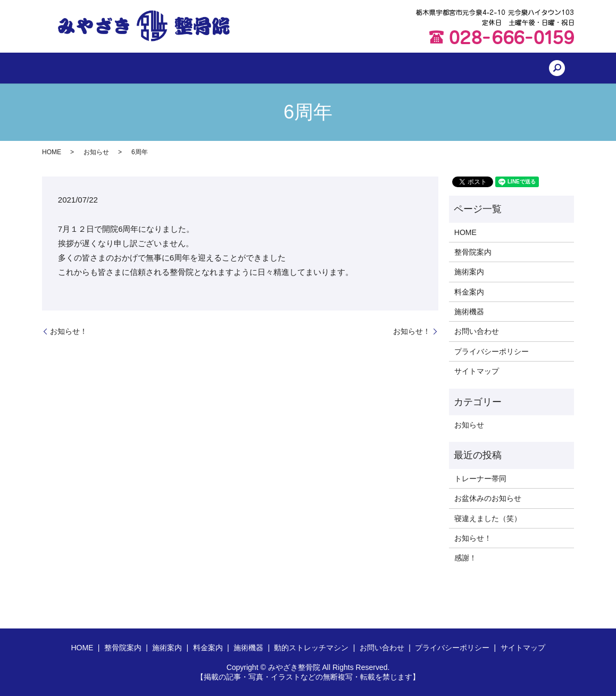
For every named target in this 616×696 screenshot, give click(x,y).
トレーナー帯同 (480, 479)
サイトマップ (477, 371)
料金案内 (261, 68)
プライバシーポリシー (492, 351)
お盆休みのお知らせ (488, 498)
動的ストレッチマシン (379, 68)
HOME (114, 68)
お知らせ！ (69, 331)
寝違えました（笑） (488, 518)
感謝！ (465, 558)
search (505, 68)
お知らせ (96, 152)
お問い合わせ (456, 68)
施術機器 (309, 68)
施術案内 (214, 68)
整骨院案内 (162, 68)
